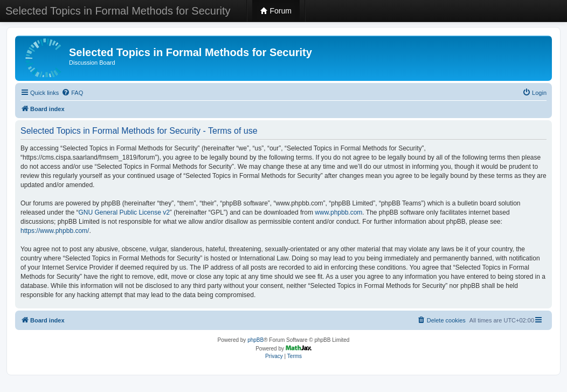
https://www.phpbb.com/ (55, 231)
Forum (276, 11)
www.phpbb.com (338, 212)
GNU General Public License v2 (124, 212)
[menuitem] (72, 93)
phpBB (255, 340)
